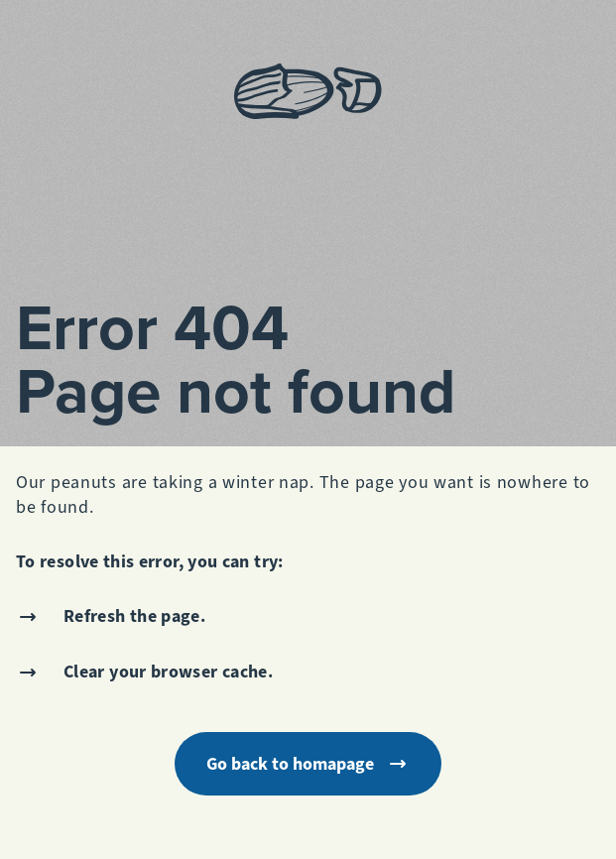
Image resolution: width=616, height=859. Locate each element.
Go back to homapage (308, 764)
